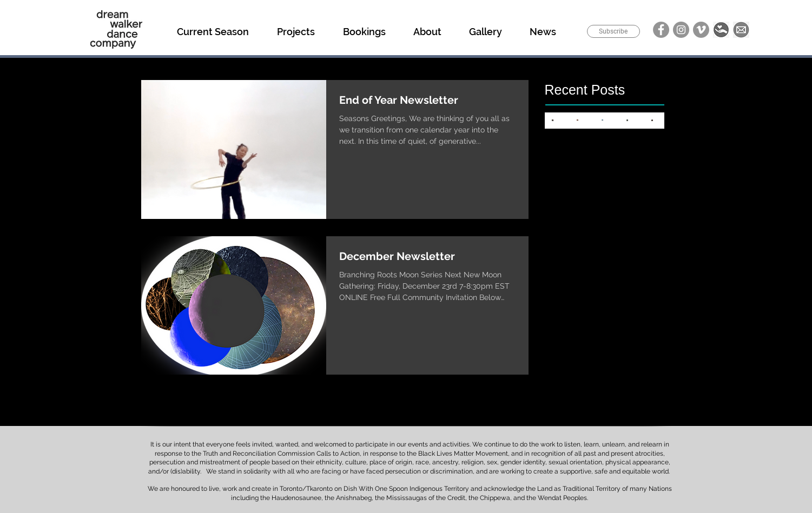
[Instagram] (681, 30)
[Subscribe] (613, 31)
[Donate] (721, 30)
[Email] (741, 30)
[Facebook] (661, 30)
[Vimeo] (701, 30)
